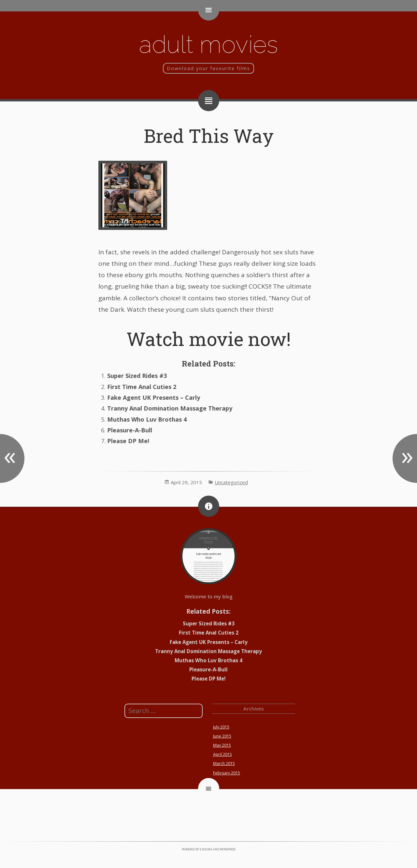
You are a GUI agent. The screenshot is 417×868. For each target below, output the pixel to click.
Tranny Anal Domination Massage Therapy (170, 408)
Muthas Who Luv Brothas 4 (147, 419)
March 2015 (224, 763)
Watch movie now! (208, 339)
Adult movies (208, 44)
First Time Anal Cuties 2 (142, 387)
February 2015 (227, 773)
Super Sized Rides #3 (137, 376)
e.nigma (206, 849)
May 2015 (222, 745)
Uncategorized (231, 482)
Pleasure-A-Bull (130, 430)
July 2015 (221, 727)
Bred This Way (209, 135)
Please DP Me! (128, 441)
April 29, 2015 (186, 482)
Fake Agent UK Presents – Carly (154, 397)
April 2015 (223, 754)
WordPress (228, 849)
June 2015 (222, 736)
